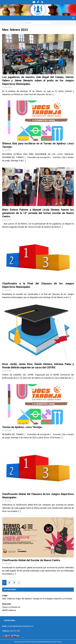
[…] (53, 94)
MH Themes (58, 642)
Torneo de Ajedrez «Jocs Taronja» (22, 427)
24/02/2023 (8, 220)
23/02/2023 (8, 371)
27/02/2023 (8, 150)
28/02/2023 (8, 87)
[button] (73, 18)
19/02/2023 (8, 501)
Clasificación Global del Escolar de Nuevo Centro (31, 560)
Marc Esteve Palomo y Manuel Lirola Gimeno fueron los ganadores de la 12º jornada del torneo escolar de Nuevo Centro (38, 213)
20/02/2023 (8, 430)
